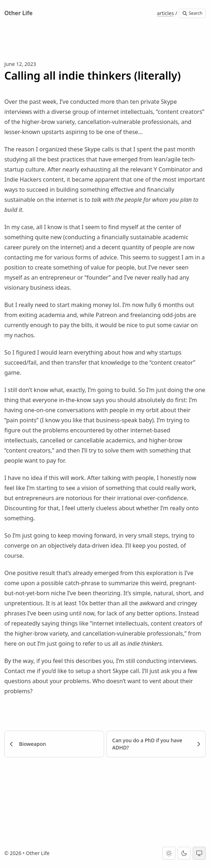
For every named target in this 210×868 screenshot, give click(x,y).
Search (192, 13)
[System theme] (199, 853)
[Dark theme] (184, 853)
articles (165, 13)
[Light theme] (169, 853)
